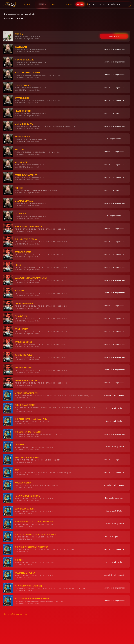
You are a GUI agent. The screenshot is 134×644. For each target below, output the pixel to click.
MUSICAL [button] (28, 4)
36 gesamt (31, 141)
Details (37, 39)
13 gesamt (31, 90)
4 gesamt (30, 347)
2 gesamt (30, 128)
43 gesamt (31, 51)
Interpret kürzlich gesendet (114, 49)
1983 (16, 398)
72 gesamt (31, 270)
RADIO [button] (43, 4)
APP (54, 4)
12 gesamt (31, 321)
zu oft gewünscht (114, 139)
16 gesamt (31, 154)
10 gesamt (31, 103)
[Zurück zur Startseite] (10, 4)
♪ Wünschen (114, 36)
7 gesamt (30, 295)
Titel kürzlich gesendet (114, 498)
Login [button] (80, 4)
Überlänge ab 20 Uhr (114, 408)
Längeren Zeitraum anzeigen (15, 614)
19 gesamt (31, 193)
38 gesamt (31, 116)
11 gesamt (31, 359)
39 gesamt (31, 244)
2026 (16, 39)
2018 (16, 231)
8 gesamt (30, 39)
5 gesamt (30, 77)
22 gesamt (31, 282)
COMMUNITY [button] (68, 4)
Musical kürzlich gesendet (114, 395)
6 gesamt (30, 64)
